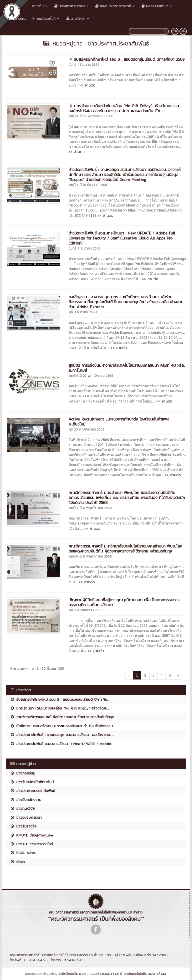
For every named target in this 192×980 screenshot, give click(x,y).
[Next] (178, 675)
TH (175, 31)
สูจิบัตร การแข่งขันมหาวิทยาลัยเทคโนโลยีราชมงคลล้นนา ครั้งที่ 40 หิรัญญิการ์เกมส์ (127, 368)
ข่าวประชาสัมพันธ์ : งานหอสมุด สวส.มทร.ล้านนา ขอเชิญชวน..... (62, 735)
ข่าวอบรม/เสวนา (26, 817)
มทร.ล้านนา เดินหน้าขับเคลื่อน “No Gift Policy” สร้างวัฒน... (60, 708)
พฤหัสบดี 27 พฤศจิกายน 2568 (91, 116)
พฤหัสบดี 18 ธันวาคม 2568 (88, 185)
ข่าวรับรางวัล (23, 826)
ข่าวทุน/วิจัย (22, 808)
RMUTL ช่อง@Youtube (31, 835)
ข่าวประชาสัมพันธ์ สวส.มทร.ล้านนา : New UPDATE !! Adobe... (62, 744)
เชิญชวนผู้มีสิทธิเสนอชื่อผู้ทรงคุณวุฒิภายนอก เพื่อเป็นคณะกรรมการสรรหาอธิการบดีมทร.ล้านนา (124, 602)
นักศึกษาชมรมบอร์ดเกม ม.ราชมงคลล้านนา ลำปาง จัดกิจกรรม (61, 726)
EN (183, 31)
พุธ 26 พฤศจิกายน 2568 (86, 429)
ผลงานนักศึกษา (157, 6)
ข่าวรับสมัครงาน (26, 800)
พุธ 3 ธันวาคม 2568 (83, 312)
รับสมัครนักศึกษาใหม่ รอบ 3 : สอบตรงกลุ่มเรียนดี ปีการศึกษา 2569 (129, 59)
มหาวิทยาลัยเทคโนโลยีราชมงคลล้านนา (141, 974)
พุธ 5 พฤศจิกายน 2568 (85, 610)
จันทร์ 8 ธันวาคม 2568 (84, 248)
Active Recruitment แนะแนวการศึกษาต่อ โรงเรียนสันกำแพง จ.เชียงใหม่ (119, 421)
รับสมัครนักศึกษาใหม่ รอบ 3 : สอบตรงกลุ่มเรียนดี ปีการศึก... (60, 699)
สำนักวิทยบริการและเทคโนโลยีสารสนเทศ (86, 974)
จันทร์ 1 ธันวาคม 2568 (84, 65)
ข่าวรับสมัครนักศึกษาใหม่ (32, 782)
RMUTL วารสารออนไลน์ (31, 844)
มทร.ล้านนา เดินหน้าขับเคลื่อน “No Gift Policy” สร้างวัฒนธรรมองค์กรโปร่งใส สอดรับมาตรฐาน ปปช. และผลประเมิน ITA (124, 108)
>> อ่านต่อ (87, 85)
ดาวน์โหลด (78, 19)
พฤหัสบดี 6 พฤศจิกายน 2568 (90, 508)
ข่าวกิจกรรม (23, 773)
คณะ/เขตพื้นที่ (46, 19)
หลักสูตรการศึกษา (72, 6)
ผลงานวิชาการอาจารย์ (115, 6)
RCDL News (23, 853)
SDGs (17, 862)
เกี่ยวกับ (38, 6)
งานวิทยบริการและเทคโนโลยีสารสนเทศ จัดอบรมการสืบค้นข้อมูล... (63, 717)
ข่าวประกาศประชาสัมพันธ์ (32, 791)
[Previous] (129, 675)
